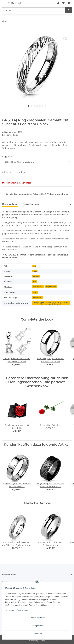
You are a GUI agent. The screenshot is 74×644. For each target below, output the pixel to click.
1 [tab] (29, 106)
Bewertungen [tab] (31, 204)
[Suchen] (34, 10)
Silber (35, 281)
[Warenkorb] (69, 3)
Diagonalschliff (51, 286)
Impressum (9, 610)
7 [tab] (45, 106)
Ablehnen (38, 634)
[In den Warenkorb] (4, 30)
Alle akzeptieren (38, 618)
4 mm (35, 271)
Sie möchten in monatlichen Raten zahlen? (37, 194)
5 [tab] (40, 106)
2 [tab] (31, 106)
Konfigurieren (38, 626)
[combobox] (37, 162)
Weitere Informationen (58, 194)
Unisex (35, 292)
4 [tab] (37, 106)
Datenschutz (22, 610)
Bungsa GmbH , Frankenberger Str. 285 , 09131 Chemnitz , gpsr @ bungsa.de (51, 303)
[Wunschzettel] (63, 3)
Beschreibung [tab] (10, 204)
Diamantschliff (38, 286)
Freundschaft (37, 297)
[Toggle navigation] (4, 2)
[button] (58, 3)
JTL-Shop (42, 640)
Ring (34, 266)
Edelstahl (36, 276)
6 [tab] (43, 106)
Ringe (15, 135)
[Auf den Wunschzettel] (66, 37)
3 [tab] (34, 106)
